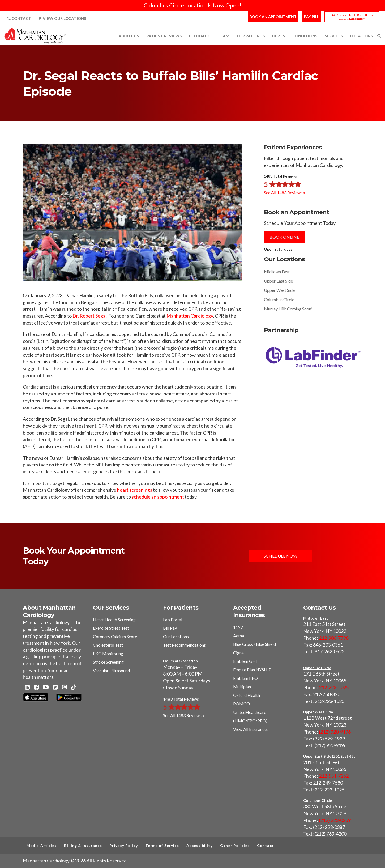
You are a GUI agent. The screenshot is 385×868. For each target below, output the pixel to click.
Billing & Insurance (83, 846)
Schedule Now (281, 556)
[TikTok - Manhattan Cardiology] (73, 688)
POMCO (241, 704)
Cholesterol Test (108, 645)
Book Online (284, 237)
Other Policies (235, 846)
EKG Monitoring (108, 653)
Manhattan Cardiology (190, 316)
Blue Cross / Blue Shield (254, 644)
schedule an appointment (158, 497)
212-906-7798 (334, 638)
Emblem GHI (245, 661)
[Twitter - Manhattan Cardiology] (55, 688)
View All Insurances (251, 729)
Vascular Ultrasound (111, 670)
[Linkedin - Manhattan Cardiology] (27, 688)
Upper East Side (278, 281)
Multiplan (242, 687)
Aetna (239, 636)
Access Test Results (352, 15)
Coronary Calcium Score (115, 636)
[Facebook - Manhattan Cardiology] (36, 688)
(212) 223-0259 (335, 820)
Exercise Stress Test (111, 628)
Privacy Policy (123, 846)
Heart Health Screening (114, 619)
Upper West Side (279, 290)
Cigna (238, 653)
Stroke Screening (108, 662)
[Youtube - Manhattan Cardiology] (46, 688)
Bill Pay (170, 628)
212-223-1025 (334, 687)
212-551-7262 (334, 776)
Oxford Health (247, 695)
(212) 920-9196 (335, 732)
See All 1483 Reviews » (285, 193)
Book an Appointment (273, 17)
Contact (19, 18)
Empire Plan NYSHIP (252, 670)
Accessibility (199, 846)
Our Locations (176, 636)
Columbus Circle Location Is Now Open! (192, 5)
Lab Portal (173, 619)
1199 (238, 627)
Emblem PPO (245, 678)
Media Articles (42, 846)
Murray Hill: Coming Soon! (288, 309)
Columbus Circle (279, 299)
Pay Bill (311, 17)
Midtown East (277, 271)
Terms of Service (162, 846)
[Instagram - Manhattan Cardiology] (64, 688)
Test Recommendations (184, 645)
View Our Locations (62, 18)
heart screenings (135, 490)
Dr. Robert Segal (89, 316)
